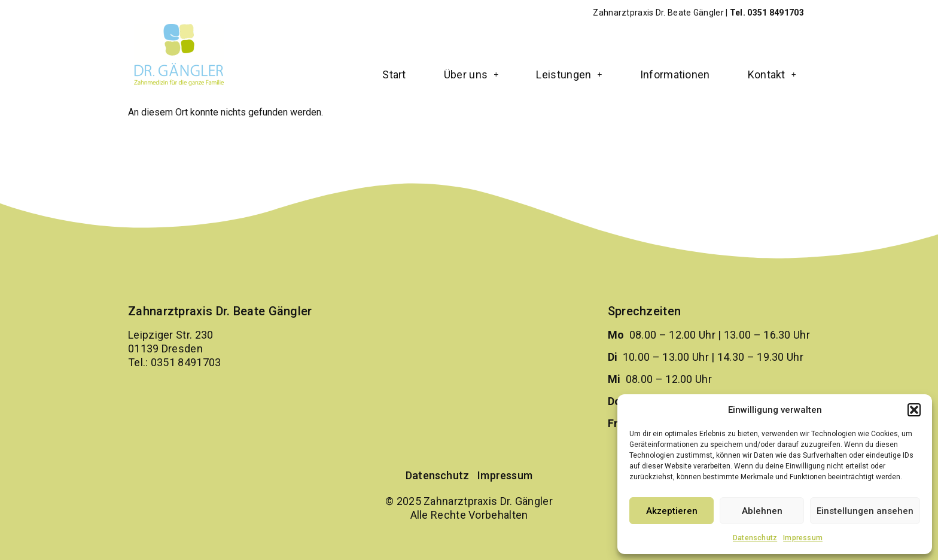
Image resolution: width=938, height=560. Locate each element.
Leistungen (569, 74)
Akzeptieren (672, 511)
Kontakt (772, 74)
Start (394, 74)
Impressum (803, 538)
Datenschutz (755, 538)
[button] (914, 410)
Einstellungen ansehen (865, 511)
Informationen (675, 74)
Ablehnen (762, 511)
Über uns (471, 74)
